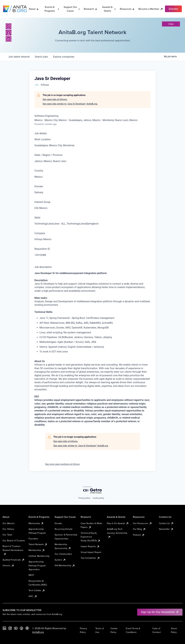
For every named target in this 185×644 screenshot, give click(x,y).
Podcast (139, 535)
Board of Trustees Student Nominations (13, 550)
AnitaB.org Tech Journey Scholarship (117, 533)
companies (64, 57)
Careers (8, 565)
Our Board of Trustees (14, 541)
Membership (37, 550)
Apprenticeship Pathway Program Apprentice (37, 566)
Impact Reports (90, 546)
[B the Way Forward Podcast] (27, 628)
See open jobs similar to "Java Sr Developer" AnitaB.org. (70, 104)
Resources (127, 9)
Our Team (7, 535)
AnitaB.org (38, 632)
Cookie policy (98, 498)
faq (171, 24)
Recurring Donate (64, 529)
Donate (58, 523)
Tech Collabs (37, 590)
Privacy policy (84, 498)
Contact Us (166, 523)
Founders (33, 539)
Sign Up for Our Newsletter (160, 612)
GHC (33, 596)
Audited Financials (14, 560)
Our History (8, 529)
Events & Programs (52, 9)
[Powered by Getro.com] (92, 490)
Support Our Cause (72, 9)
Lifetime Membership (39, 556)
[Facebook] (9, 32)
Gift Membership (65, 565)
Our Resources (142, 523)
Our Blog (139, 529)
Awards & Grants (109, 9)
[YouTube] (16, 628)
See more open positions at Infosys (62, 464)
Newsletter (166, 529)
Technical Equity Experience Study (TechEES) (90, 537)
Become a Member (151, 9)
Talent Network (38, 544)
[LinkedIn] (9, 39)
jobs (41, 57)
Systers (60, 560)
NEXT (31, 575)
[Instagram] (9, 26)
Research (91, 9)
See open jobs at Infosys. (55, 99)
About (34, 9)
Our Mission (9, 523)
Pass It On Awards (118, 523)
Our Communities (63, 554)
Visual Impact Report (91, 552)
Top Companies (90, 558)
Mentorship (36, 523)
